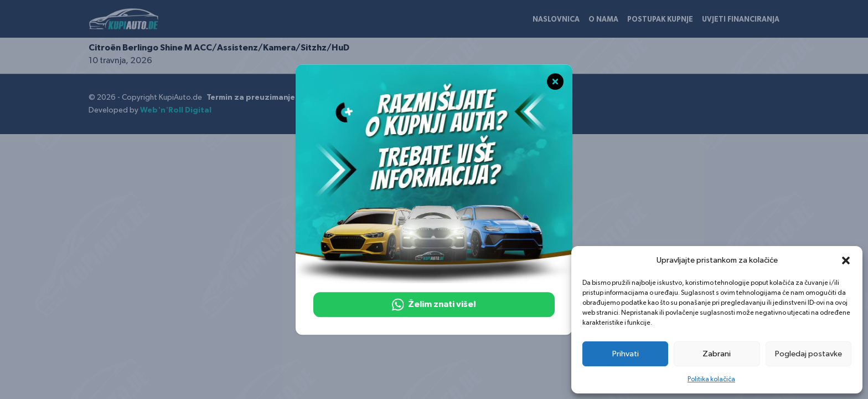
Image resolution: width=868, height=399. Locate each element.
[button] (846, 260)
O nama (603, 20)
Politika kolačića (711, 379)
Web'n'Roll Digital (176, 110)
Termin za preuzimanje (251, 98)
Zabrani (717, 354)
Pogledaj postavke (808, 354)
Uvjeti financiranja (741, 20)
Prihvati (626, 354)
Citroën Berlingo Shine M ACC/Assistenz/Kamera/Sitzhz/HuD (219, 48)
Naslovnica (556, 20)
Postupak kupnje (660, 20)
